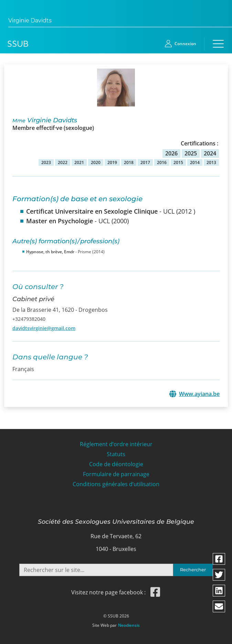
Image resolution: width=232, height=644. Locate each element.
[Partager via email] (219, 606)
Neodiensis (129, 623)
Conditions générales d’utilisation (116, 482)
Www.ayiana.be (199, 394)
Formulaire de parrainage (116, 472)
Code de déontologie (116, 462)
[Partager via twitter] (219, 575)
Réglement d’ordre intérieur (116, 442)
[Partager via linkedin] (219, 591)
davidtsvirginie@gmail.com (44, 325)
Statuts (116, 452)
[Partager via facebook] (219, 559)
